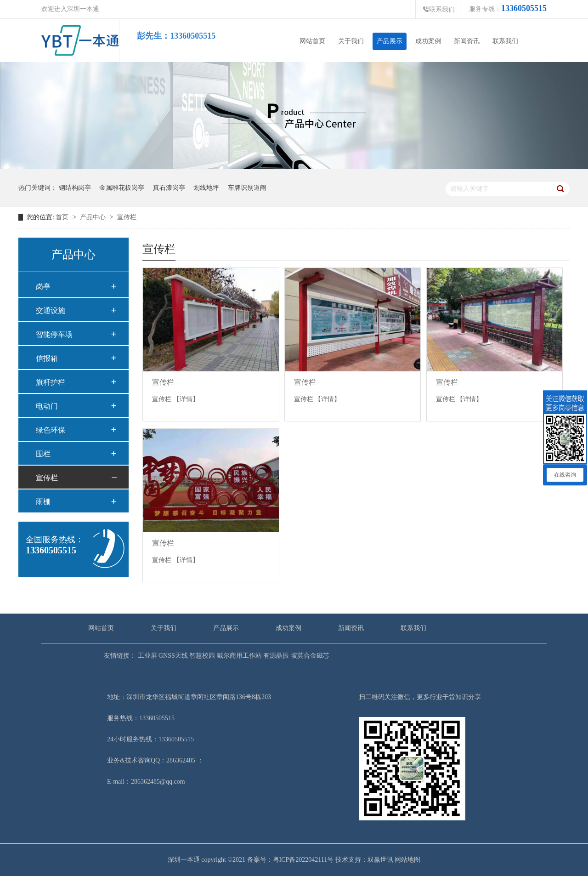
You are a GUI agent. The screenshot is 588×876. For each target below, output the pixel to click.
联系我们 (439, 9)
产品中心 (94, 217)
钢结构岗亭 (75, 188)
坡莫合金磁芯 (309, 656)
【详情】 (186, 399)
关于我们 (351, 41)
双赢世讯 (380, 860)
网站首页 (312, 41)
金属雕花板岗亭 (122, 188)
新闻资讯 (467, 41)
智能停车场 (54, 334)
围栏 (43, 454)
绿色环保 (51, 430)
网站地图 (407, 860)
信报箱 (47, 358)
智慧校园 (202, 656)
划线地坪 (206, 188)
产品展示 (390, 41)
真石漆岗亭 (169, 188)
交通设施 (51, 310)
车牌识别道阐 (247, 188)
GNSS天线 (172, 656)
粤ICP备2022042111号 (303, 860)
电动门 (47, 406)
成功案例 (428, 41)
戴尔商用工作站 (238, 656)
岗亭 (43, 287)
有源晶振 (276, 656)
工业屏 (147, 656)
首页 (62, 217)
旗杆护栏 (51, 382)
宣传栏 (127, 217)
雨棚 (43, 502)
